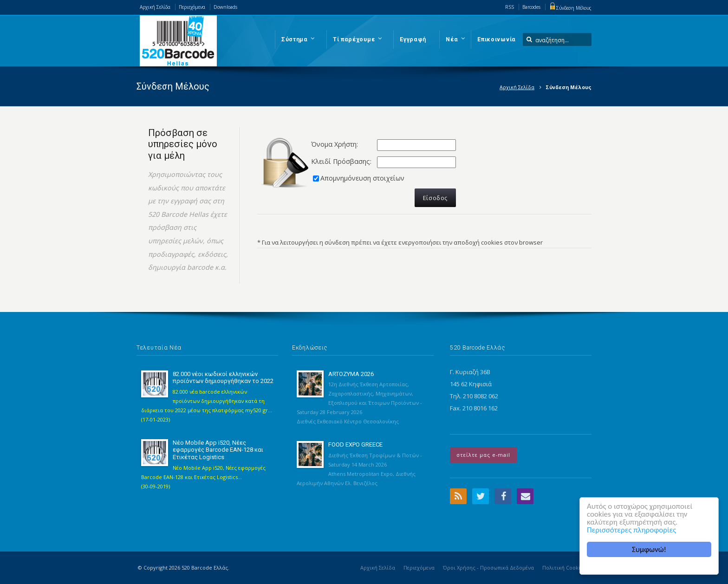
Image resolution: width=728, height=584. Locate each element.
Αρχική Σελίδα (155, 7)
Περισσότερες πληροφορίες (631, 530)
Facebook (503, 496)
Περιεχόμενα (192, 7)
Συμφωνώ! (649, 549)
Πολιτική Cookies (564, 568)
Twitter (481, 496)
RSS (510, 7)
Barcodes (531, 7)
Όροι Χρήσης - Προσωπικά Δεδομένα (488, 568)
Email (525, 496)
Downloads (225, 7)
